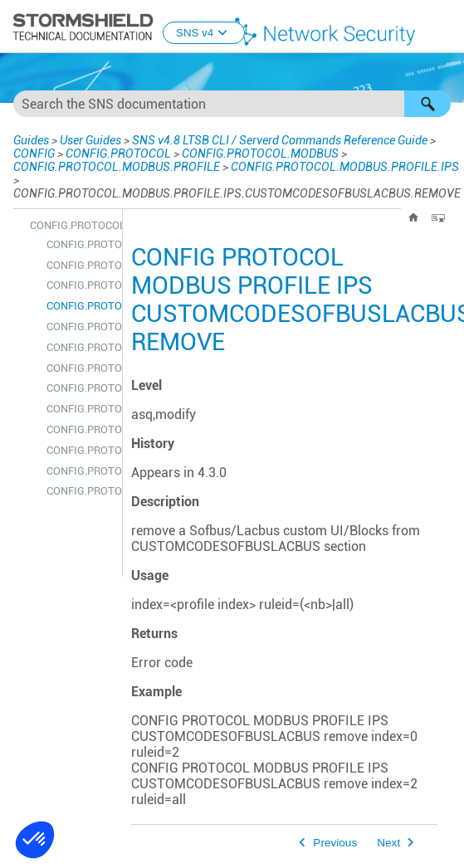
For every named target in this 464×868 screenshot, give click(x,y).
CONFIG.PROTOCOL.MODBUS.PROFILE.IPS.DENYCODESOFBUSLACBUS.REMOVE (80, 409)
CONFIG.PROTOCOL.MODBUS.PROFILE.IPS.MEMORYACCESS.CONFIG (80, 491)
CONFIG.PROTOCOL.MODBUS (260, 154)
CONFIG (34, 154)
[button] (427, 104)
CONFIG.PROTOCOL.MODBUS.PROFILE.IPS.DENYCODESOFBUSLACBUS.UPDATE (80, 450)
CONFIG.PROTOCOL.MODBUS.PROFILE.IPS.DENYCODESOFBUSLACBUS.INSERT (80, 388)
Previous (335, 843)
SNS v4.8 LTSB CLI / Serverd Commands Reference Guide (280, 140)
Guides (31, 140)
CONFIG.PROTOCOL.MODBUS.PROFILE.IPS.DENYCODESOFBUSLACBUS (80, 368)
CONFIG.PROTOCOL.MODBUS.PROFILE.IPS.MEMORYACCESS (80, 471)
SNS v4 (204, 33)
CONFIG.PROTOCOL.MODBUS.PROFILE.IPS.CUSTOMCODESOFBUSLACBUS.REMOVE (80, 306)
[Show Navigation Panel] (444, 27)
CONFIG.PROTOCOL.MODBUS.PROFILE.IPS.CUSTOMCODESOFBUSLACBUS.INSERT (80, 285)
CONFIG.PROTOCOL (118, 154)
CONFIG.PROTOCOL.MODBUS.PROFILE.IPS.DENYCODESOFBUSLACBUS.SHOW (80, 429)
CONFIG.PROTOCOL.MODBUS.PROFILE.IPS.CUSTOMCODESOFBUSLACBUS (80, 265)
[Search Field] (232, 104)
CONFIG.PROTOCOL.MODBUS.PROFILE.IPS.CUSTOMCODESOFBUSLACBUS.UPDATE (80, 347)
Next (388, 843)
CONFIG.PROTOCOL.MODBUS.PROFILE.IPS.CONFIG (80, 244)
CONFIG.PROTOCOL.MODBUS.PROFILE (117, 167)
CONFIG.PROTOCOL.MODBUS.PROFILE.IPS (345, 167)
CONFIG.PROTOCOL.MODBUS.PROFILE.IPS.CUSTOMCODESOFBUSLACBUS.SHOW (80, 327)
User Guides (90, 140)
